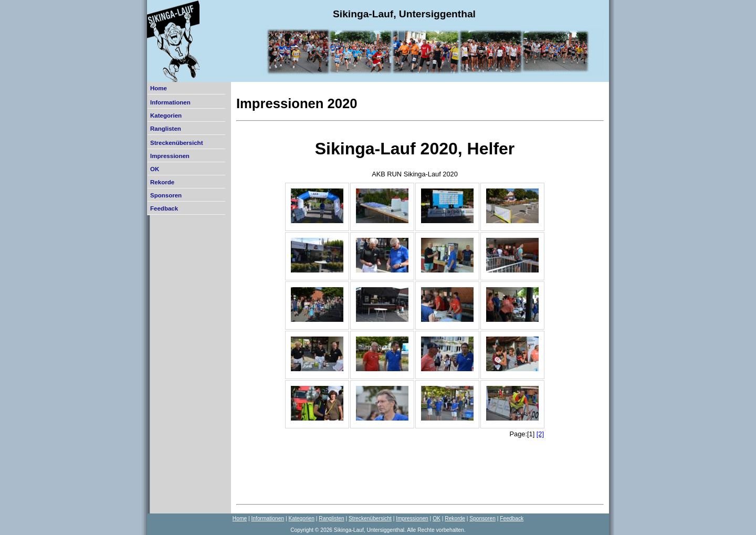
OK (155, 169)
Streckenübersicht (176, 143)
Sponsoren (166, 195)
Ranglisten (166, 129)
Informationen (170, 102)
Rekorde (162, 182)
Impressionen (170, 156)
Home (159, 88)
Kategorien (166, 116)
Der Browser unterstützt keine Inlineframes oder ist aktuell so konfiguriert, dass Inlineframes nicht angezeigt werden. (415, 312)
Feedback (164, 208)
